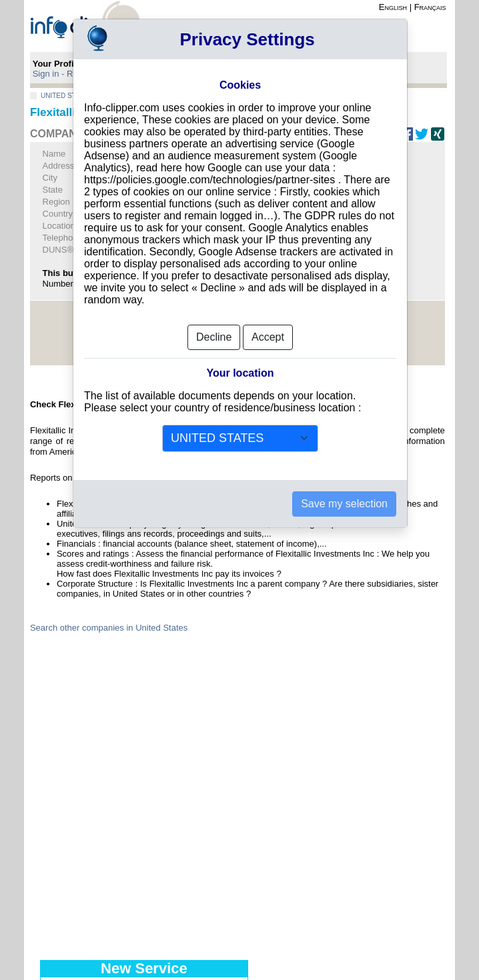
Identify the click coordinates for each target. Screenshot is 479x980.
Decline (214, 337)
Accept (268, 337)
